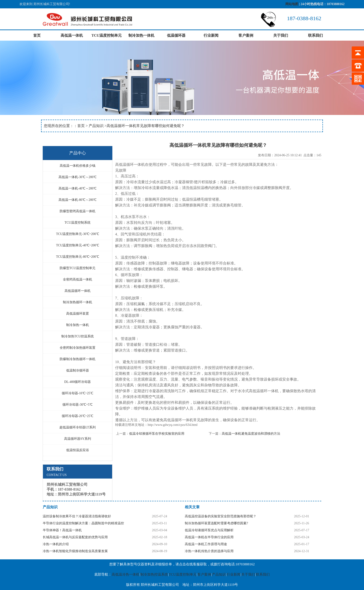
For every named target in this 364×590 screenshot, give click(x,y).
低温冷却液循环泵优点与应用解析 (209, 530)
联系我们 (315, 35)
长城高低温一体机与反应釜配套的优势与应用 (75, 537)
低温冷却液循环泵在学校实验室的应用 (157, 434)
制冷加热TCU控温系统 (78, 336)
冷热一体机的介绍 (56, 544)
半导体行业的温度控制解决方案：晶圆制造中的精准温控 (83, 523)
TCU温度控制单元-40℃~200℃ (77, 245)
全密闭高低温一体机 (78, 279)
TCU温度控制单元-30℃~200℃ (77, 234)
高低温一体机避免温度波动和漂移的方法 (251, 434)
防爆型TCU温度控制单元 (78, 268)
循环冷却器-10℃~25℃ (78, 393)
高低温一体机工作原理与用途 (206, 544)
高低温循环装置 (78, 314)
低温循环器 (176, 35)
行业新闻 (211, 35)
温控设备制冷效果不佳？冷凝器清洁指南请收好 (77, 516)
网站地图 (292, 4)
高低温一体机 (72, 35)
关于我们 (281, 35)
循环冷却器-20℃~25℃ (78, 416)
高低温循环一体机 (78, 291)
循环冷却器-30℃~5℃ (77, 405)
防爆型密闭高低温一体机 (78, 211)
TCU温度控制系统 (78, 223)
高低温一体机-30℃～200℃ (78, 177)
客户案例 (246, 35)
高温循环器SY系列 (78, 439)
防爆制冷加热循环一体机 (78, 359)
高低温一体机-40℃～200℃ (78, 188)
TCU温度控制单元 (107, 35)
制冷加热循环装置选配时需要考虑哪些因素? (216, 523)
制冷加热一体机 (141, 35)
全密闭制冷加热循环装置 (78, 348)
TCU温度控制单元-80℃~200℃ (77, 257)
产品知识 (96, 126)
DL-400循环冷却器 (78, 382)
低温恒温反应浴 (78, 450)
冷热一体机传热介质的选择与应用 (209, 551)
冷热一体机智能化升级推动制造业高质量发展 (75, 551)
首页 (37, 35)
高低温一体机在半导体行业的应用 (209, 537)
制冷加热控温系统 (154, 574)
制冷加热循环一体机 (78, 302)
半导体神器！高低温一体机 (62, 530)
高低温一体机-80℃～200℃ (78, 200)
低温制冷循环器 (78, 370)
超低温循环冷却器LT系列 (78, 427)
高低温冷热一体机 (126, 574)
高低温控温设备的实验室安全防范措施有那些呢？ (221, 516)
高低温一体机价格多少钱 (78, 166)
